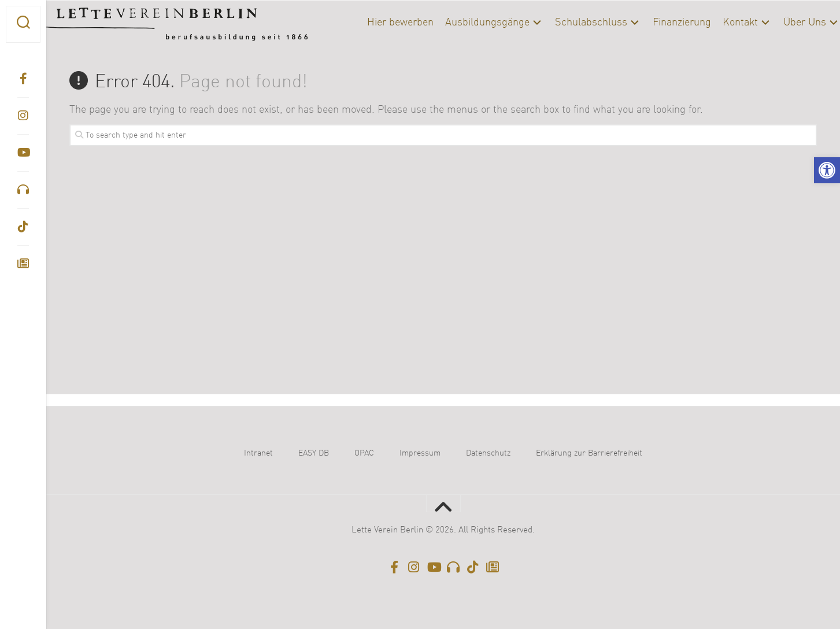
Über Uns (782, 23)
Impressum (420, 453)
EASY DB (314, 453)
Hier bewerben (377, 23)
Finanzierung (659, 23)
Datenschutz (488, 453)
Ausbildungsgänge (464, 23)
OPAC (364, 453)
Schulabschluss (568, 23)
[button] (827, 170)
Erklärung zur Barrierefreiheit (589, 453)
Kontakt (717, 23)
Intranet (258, 453)
